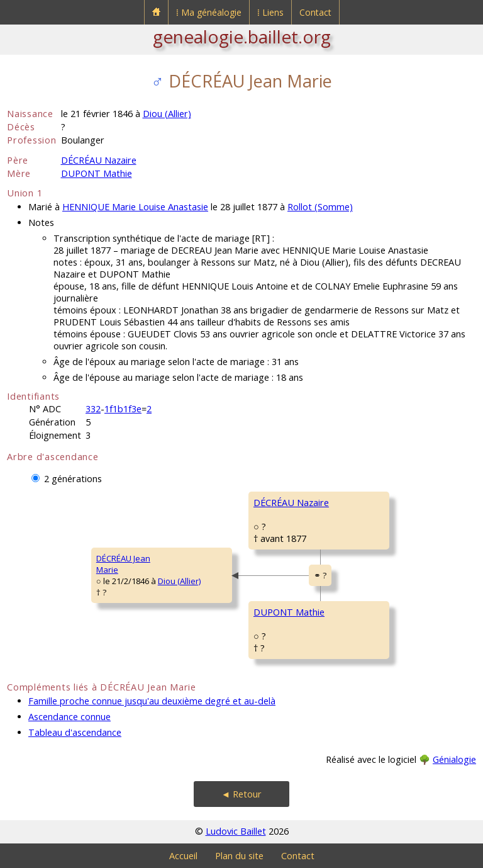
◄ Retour (241, 794)
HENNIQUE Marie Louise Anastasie (135, 207)
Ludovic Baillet (236, 831)
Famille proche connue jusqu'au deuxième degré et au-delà (152, 701)
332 (93, 409)
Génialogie (454, 759)
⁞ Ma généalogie (209, 12)
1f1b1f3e (123, 409)
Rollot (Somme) (320, 207)
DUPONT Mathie (97, 173)
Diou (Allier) (167, 114)
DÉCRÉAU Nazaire (99, 160)
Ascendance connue (69, 717)
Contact (315, 12)
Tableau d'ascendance (75, 732)
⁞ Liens (270, 12)
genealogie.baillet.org (242, 37)
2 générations (73, 479)
